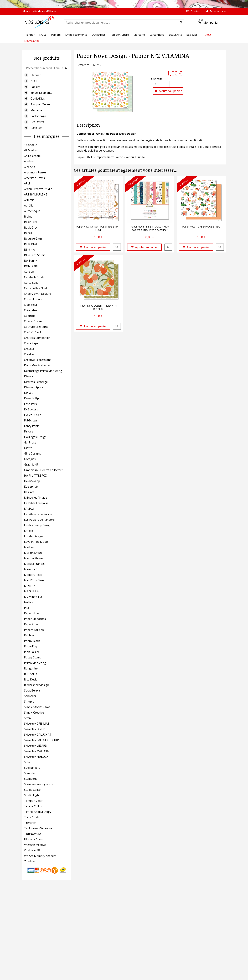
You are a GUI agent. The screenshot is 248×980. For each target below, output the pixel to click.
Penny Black (32, 641)
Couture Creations (36, 327)
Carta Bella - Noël (35, 288)
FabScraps (31, 420)
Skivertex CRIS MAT (37, 724)
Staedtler (30, 773)
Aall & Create (32, 156)
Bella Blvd (30, 244)
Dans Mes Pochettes (37, 365)
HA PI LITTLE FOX (35, 476)
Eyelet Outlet (32, 415)
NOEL (34, 81)
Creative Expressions (38, 360)
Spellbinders (32, 768)
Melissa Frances (34, 564)
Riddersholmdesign (37, 685)
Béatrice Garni (33, 239)
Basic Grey (31, 228)
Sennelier (30, 696)
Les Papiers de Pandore (39, 520)
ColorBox (30, 316)
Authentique (32, 211)
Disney (29, 376)
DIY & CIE (30, 393)
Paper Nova (32, 613)
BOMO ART (31, 266)
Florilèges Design (35, 437)
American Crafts (34, 178)
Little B (29, 531)
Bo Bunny (30, 261)
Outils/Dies (38, 99)
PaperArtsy (31, 624)
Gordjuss (30, 459)
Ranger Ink (31, 668)
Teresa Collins (33, 806)
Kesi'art (29, 492)
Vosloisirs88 (32, 850)
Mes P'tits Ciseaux (36, 580)
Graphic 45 (31, 465)
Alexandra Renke (35, 172)
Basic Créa (31, 222)
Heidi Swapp (32, 481)
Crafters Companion (37, 338)
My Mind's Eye (33, 597)
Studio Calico (32, 790)
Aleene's (30, 167)
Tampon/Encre (40, 104)
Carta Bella (31, 283)
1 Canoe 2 (30, 145)
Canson (29, 272)
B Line (28, 216)
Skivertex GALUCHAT (38, 735)
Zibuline (29, 861)
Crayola (29, 349)
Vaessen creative (35, 845)
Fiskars (29, 431)
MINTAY (30, 586)
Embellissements (41, 93)
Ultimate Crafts (34, 839)
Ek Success (31, 409)
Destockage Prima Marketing (43, 371)
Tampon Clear (33, 801)
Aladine (29, 161)
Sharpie (29, 702)
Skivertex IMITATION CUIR (41, 740)
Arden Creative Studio (38, 189)
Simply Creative (34, 713)
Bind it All (30, 250)
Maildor (29, 547)
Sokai (28, 762)
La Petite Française (36, 503)
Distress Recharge (36, 382)
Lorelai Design (33, 536)
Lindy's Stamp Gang (37, 525)
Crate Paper (32, 343)
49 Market (31, 150)
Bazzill (28, 233)
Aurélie (29, 205)
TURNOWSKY (33, 834)
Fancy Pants (32, 426)
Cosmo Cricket (33, 321)
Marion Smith (33, 553)
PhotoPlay (31, 646)
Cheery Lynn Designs (38, 294)
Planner (36, 75)
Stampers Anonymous (38, 784)
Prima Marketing (35, 663)
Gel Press (30, 442)
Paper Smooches (35, 619)
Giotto (28, 448)
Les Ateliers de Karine (38, 514)
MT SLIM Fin (32, 591)
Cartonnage (38, 116)
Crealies (29, 354)
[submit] (181, 23)
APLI (27, 183)
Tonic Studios (33, 817)
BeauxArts (37, 122)
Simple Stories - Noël (38, 707)
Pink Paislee (32, 652)
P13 (27, 608)
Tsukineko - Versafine (38, 828)
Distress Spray (33, 387)
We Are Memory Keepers (40, 856)
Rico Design (32, 679)
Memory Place (33, 575)
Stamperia (31, 779)
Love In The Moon (36, 542)
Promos (207, 34)
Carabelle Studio (35, 277)
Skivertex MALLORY (37, 751)
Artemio (29, 200)
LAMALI (29, 509)
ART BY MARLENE (36, 194)
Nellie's (29, 602)
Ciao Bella (30, 305)
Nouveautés (32, 41)
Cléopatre (30, 310)
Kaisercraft (31, 487)
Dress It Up (31, 398)
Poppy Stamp (33, 657)
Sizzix (28, 718)
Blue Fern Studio (35, 255)
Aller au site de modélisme (39, 11)
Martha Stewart (34, 558)
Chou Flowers (33, 299)
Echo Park (31, 404)
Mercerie (36, 110)
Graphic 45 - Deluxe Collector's (44, 470)
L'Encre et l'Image (36, 498)
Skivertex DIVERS (35, 729)
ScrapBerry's (32, 690)
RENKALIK (31, 674)
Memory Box (32, 569)
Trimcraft (30, 823)
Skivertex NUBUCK (36, 757)
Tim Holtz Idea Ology (38, 812)
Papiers (35, 87)
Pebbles (29, 635)
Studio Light (32, 795)
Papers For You (34, 630)
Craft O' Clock (33, 332)
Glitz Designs (33, 453)
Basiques (36, 128)
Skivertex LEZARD (36, 746)
